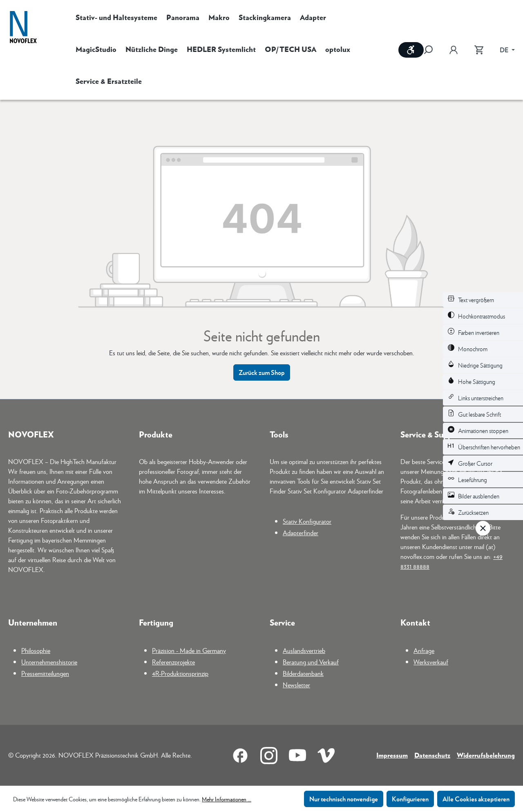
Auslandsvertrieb (304, 650)
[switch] (483, 300)
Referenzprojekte (173, 662)
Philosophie (36, 650)
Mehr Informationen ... (227, 799)
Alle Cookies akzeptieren (476, 799)
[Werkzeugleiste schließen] (483, 528)
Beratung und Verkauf (311, 662)
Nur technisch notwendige (344, 799)
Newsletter (296, 685)
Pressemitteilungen (45, 673)
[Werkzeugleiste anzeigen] (411, 50)
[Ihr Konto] (454, 50)
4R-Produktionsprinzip (180, 673)
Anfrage (424, 650)
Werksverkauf (431, 662)
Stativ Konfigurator (307, 521)
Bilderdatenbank (303, 673)
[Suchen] (432, 50)
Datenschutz (432, 755)
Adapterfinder (301, 533)
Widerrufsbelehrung (486, 755)
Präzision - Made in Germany (189, 650)
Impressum (392, 755)
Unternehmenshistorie (49, 662)
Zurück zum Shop (262, 372)
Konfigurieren (410, 799)
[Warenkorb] (479, 50)
